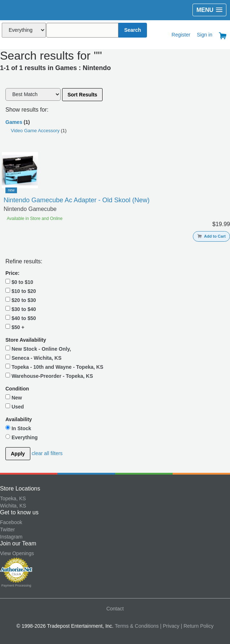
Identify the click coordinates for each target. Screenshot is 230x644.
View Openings (17, 553)
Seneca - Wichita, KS (33, 358)
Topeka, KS (13, 498)
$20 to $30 (21, 300)
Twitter (7, 530)
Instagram (11, 537)
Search (133, 30)
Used (15, 406)
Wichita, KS (13, 506)
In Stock (18, 428)
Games (14, 122)
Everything (21, 437)
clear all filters (47, 453)
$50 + (15, 327)
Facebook (11, 522)
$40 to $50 (21, 318)
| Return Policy (197, 626)
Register (181, 35)
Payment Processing (16, 585)
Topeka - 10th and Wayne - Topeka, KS (54, 367)
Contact (115, 609)
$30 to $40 (21, 309)
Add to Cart (211, 236)
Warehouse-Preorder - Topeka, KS (49, 376)
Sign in (205, 35)
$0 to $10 (19, 282)
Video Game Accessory (36, 131)
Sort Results (82, 95)
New (14, 397)
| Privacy (170, 626)
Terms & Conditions (137, 626)
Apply (18, 454)
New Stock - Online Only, (38, 349)
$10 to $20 (21, 291)
